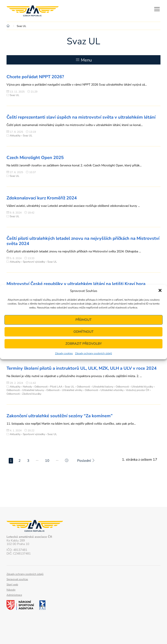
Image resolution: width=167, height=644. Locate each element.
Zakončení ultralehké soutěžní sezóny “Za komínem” (60, 416)
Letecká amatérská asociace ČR (33, 11)
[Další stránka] (67, 460)
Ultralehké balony (103, 387)
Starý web (12, 584)
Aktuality (15, 136)
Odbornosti (41, 387)
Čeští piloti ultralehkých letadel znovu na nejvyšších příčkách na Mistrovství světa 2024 (83, 241)
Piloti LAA (56, 387)
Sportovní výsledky (34, 262)
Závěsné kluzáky (32, 394)
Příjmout (83, 320)
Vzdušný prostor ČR (138, 390)
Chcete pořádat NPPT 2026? (35, 77)
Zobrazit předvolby (84, 344)
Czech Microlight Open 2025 (35, 158)
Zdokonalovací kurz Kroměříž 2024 (42, 198)
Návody (11, 590)
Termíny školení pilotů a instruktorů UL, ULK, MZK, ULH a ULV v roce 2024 (82, 368)
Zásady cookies (64, 353)
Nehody (27, 387)
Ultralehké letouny (33, 390)
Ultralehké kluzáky (142, 387)
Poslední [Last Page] (86, 460)
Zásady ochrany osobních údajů (94, 353)
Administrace (14, 595)
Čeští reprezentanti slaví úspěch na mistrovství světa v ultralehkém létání (81, 117)
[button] (160, 291)
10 (47, 461)
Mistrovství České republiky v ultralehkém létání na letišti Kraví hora (76, 284)
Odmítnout (83, 332)
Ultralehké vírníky (72, 390)
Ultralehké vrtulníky (112, 390)
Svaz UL (15, 95)
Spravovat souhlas (17, 579)
